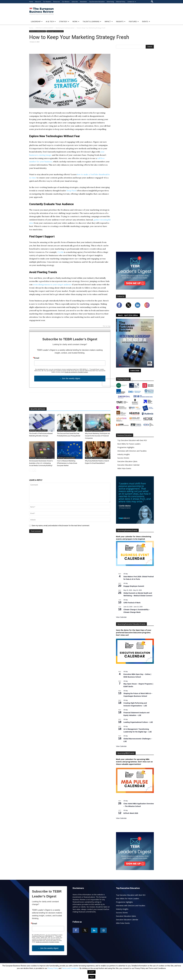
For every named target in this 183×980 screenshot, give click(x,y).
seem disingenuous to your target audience (52, 284)
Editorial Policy (121, 2)
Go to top (107, 326)
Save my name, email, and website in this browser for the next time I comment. (61, 526)
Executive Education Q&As (127, 461)
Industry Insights (124, 454)
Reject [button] (92, 977)
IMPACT (109, 21)
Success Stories (123, 458)
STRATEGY (64, 21)
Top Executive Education (97, 2)
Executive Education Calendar (128, 465)
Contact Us (132, 2)
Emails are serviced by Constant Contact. (76, 372)
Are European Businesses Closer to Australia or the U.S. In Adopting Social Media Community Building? (41, 463)
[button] (152, 2)
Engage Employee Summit (134, 586)
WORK (76, 21)
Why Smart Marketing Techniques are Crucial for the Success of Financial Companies (97, 436)
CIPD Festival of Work (132, 603)
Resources (56, 2)
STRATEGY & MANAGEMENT (44, 28)
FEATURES (134, 21)
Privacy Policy (53, 968)
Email (37, 358)
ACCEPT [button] (91, 972)
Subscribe (75, 2)
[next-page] (34, 470)
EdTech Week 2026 (131, 813)
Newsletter (84, 2)
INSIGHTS (121, 21)
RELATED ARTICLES (38, 409)
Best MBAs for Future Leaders (129, 444)
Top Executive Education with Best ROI (132, 440)
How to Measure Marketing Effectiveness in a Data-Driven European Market (67, 463)
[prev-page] (31, 470)
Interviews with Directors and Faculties (132, 451)
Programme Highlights (126, 447)
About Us (38, 2)
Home (31, 2)
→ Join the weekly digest (70, 378)
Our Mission (66, 2)
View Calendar (121, 617)
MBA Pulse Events (124, 468)
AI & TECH (51, 21)
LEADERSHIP (37, 21)
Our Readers (47, 2)
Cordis (61, 252)
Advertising (110, 2)
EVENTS (146, 21)
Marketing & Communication (65, 28)
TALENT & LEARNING (92, 21)
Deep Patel (71, 191)
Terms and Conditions (70, 968)
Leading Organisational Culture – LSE (138, 722)
